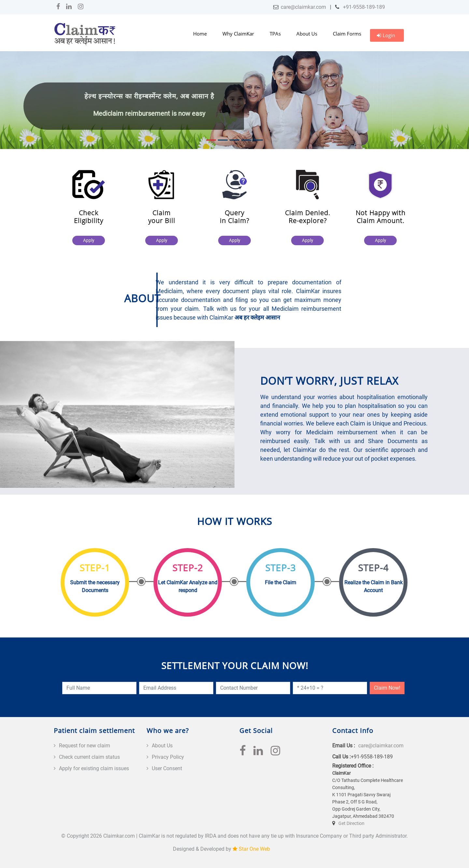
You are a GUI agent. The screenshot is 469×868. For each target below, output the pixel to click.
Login (386, 35)
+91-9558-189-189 (363, 7)
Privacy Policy (168, 757)
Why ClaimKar (238, 34)
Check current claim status (89, 757)
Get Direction (351, 823)
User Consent (167, 768)
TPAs (275, 34)
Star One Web (254, 849)
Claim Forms (347, 34)
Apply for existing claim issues (94, 768)
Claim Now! (387, 688)
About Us (307, 34)
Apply (89, 240)
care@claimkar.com (303, 7)
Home (200, 34)
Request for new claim (85, 746)
